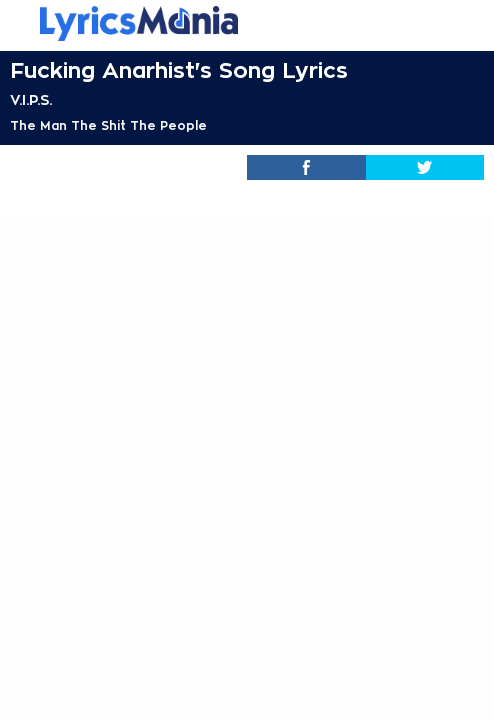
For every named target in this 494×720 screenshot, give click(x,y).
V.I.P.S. (31, 100)
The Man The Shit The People (108, 126)
